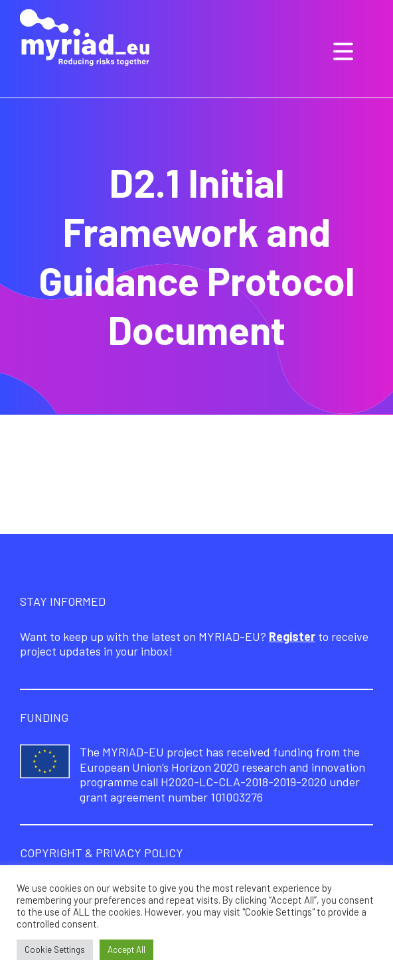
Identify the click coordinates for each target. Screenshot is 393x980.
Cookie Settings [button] (55, 949)
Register (292, 636)
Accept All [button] (126, 949)
